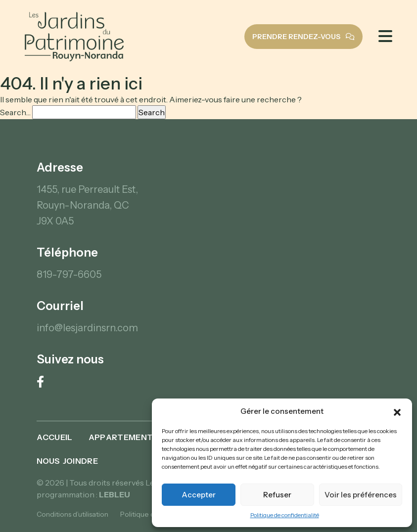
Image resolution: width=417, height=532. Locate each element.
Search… (15, 112)
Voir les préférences (361, 495)
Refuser (277, 495)
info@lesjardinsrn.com (87, 328)
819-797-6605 (69, 274)
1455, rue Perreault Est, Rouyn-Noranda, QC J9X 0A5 (87, 205)
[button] (397, 411)
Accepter (199, 495)
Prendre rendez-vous (303, 37)
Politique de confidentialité (285, 515)
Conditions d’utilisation (72, 514)
